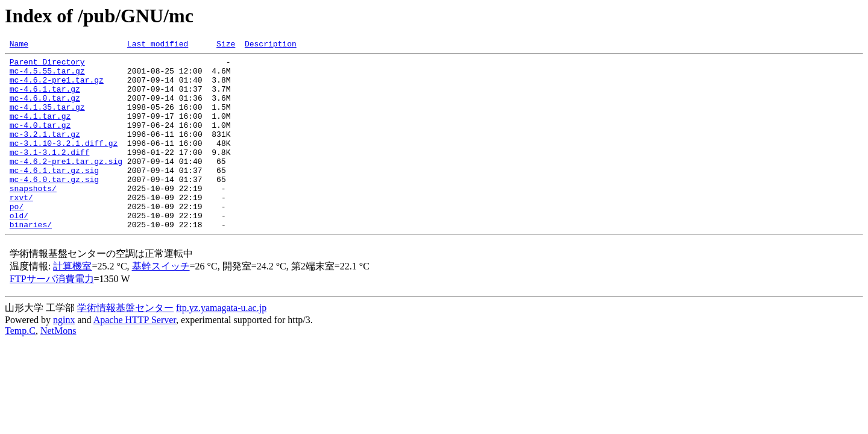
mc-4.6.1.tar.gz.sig (54, 195)
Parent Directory (47, 65)
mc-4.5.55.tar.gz (47, 76)
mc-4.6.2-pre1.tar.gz (57, 87)
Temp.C (20, 367)
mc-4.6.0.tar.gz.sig (54, 206)
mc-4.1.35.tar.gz (47, 119)
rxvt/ (21, 228)
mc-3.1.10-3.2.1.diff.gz (64, 163)
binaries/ (31, 260)
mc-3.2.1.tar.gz (45, 152)
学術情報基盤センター (125, 344)
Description (271, 45)
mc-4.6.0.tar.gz (45, 108)
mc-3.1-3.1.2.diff (50, 174)
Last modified (158, 45)
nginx (64, 356)
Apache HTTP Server (135, 356)
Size (226, 45)
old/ (19, 250)
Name (19, 45)
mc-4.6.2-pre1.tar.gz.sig (66, 184)
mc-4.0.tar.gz (40, 141)
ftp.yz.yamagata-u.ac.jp (221, 344)
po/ (17, 239)
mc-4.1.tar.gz (40, 130)
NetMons (58, 367)
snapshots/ (33, 217)
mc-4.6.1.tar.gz (45, 98)
